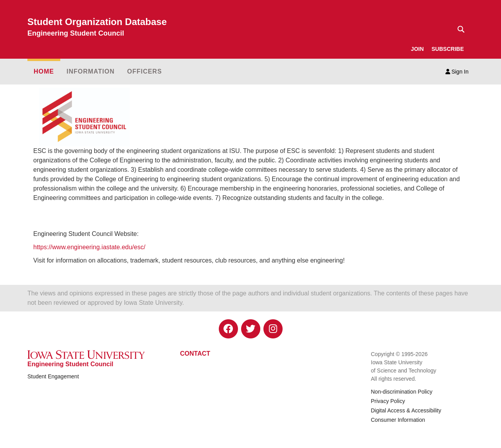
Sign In (457, 72)
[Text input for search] (459, 29)
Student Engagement (53, 376)
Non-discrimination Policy (402, 392)
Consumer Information (398, 420)
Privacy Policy (388, 401)
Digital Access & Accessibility (406, 410)
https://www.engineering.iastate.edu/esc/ (89, 247)
